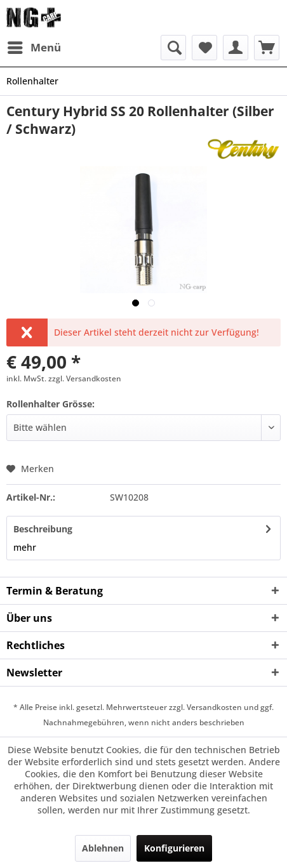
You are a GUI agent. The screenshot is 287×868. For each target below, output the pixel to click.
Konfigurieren (174, 848)
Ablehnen (103, 848)
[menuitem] (34, 48)
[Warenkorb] (267, 48)
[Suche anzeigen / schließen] (173, 48)
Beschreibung (43, 529)
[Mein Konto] (236, 48)
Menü (34, 46)
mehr (25, 547)
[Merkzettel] (204, 48)
